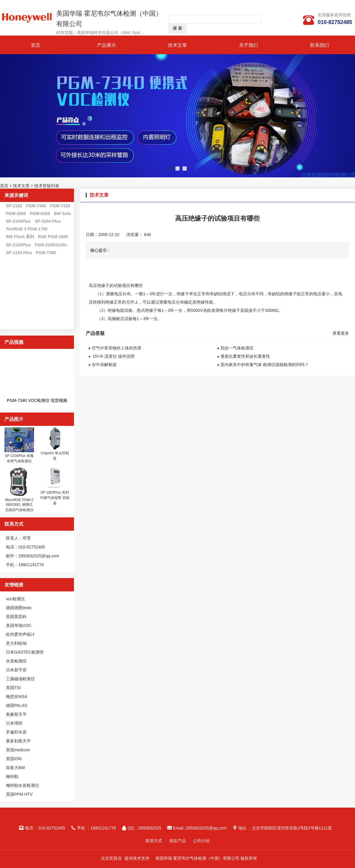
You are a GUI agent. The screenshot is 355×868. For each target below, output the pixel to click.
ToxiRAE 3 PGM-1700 (27, 229)
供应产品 (177, 841)
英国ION (14, 759)
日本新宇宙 (16, 670)
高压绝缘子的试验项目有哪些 (116, 285)
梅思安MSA (17, 697)
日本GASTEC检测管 (25, 652)
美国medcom (18, 750)
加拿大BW (16, 768)
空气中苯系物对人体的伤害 (117, 348)
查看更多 (341, 333)
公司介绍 (201, 841)
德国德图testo (19, 608)
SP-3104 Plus (48, 221)
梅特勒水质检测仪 (22, 785)
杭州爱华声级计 (20, 634)
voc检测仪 (15, 599)
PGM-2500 (16, 214)
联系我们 (319, 45)
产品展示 (106, 45)
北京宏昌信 (111, 858)
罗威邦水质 (16, 732)
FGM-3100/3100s (51, 245)
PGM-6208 (40, 214)
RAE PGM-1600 (53, 237)
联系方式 (154, 841)
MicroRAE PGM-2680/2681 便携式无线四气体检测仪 (19, 505)
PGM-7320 (60, 206)
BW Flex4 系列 (20, 237)
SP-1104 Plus (19, 253)
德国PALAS (17, 705)
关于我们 (248, 45)
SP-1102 (14, 206)
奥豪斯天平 (16, 714)
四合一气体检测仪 (237, 348)
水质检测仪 (16, 661)
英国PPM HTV (19, 794)
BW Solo (62, 214)
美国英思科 (16, 617)
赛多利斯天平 (18, 741)
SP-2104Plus (18, 221)
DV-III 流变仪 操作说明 (113, 356)
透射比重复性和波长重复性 (245, 356)
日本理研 (14, 723)
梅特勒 (12, 776)
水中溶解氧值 (104, 365)
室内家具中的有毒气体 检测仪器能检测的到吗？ (264, 365)
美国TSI (13, 688)
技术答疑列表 (47, 186)
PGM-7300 (46, 253)
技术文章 (177, 45)
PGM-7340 (36, 206)
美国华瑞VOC (19, 625)
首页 (35, 45)
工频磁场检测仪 (20, 679)
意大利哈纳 (16, 643)
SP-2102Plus (18, 245)
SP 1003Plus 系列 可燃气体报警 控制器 (55, 498)
